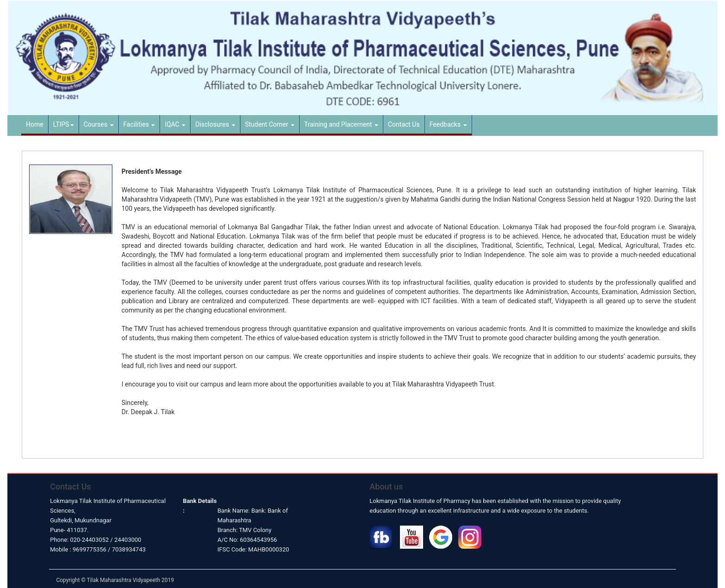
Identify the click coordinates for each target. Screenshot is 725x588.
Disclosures (215, 124)
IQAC (175, 124)
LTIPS (64, 124)
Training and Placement (341, 124)
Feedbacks (448, 124)
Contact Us (404, 124)
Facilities (139, 124)
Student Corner (270, 124)
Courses (99, 124)
